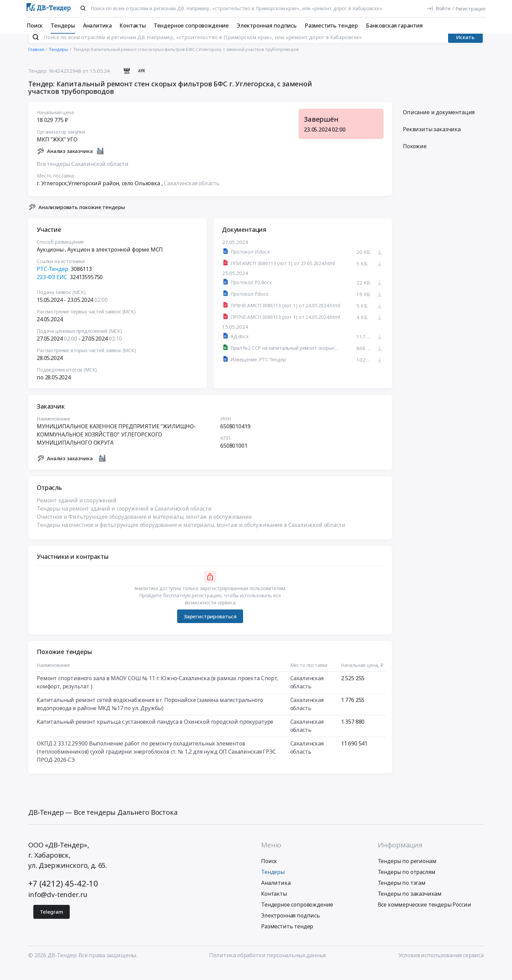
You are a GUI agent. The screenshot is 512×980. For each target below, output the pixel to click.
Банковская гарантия (394, 25)
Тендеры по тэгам (402, 895)
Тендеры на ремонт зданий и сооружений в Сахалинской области (124, 521)
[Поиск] (83, 8)
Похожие (415, 159)
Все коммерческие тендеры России (424, 917)
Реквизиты (432, 142)
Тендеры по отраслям (407, 884)
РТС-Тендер (52, 281)
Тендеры (63, 25)
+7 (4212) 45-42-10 (63, 896)
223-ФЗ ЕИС (52, 290)
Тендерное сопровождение (191, 25)
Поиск (35, 25)
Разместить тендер (331, 25)
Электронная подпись (267, 25)
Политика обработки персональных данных (268, 967)
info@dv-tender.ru (58, 907)
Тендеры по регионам (407, 873)
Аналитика (97, 25)
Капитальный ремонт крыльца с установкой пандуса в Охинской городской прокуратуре (155, 734)
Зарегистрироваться (210, 629)
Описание (439, 125)
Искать (465, 49)
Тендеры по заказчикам (410, 906)
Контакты (133, 25)
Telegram (52, 924)
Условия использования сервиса (441, 967)
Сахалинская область (192, 195)
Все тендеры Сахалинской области (83, 176)
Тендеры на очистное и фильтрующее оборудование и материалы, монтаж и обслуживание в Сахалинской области (191, 537)
